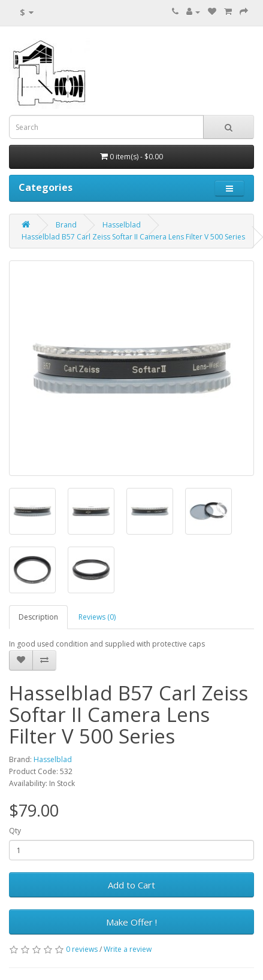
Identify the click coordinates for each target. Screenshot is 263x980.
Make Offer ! (131, 922)
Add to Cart (131, 885)
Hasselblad (122, 225)
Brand (66, 225)
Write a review (128, 949)
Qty (15, 831)
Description (38, 617)
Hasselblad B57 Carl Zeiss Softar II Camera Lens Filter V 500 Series (133, 237)
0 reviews (82, 949)
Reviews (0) (97, 617)
